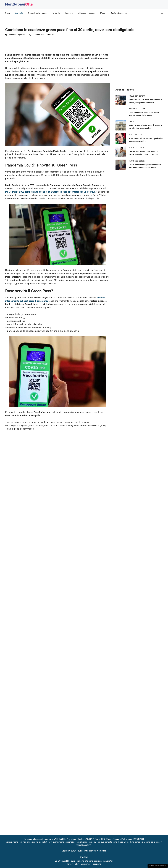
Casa (7, 13)
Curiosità (19, 13)
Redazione (96, 864)
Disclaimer (86, 864)
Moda (103, 13)
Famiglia (69, 13)
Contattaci (102, 851)
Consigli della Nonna (37, 13)
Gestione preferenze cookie (158, 866)
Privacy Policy (73, 864)
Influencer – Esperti (86, 13)
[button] (162, 13)
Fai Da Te (56, 13)
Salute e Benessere (119, 13)
